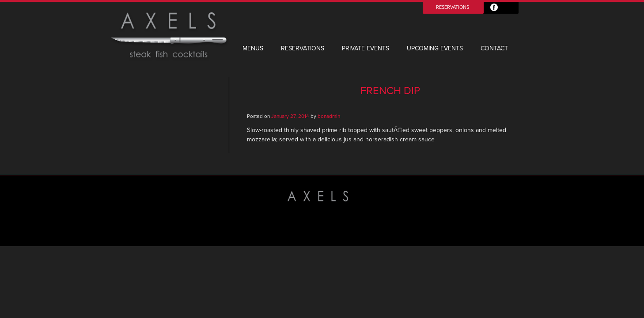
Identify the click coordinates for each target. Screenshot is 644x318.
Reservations (453, 7)
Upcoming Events (435, 48)
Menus (253, 48)
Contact (494, 48)
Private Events (366, 48)
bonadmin (329, 116)
